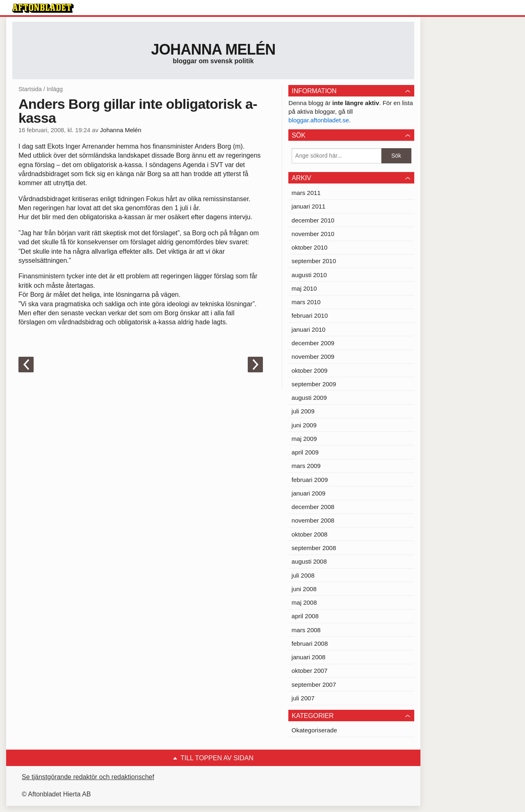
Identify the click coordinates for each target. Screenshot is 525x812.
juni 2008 (304, 589)
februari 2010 (310, 315)
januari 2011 (309, 206)
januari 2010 (309, 329)
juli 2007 (303, 698)
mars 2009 (306, 466)
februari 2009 (310, 480)
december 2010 (313, 220)
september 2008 (314, 548)
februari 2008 (310, 643)
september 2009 (314, 384)
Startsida (30, 89)
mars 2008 (306, 630)
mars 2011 (306, 193)
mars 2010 (306, 302)
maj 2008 (304, 602)
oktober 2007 (310, 671)
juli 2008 (303, 575)
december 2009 (313, 343)
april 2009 (305, 452)
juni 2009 (304, 425)
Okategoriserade (314, 730)
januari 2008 (309, 657)
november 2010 (313, 234)
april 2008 (305, 616)
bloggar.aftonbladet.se (319, 120)
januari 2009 (309, 493)
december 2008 (313, 507)
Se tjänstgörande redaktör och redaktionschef (88, 777)
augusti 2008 (309, 561)
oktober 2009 (310, 370)
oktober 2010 (310, 247)
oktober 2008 (310, 534)
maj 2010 (304, 288)
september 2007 (314, 685)
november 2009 (313, 357)
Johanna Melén (213, 49)
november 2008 (313, 520)
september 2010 (314, 261)
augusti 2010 (309, 275)
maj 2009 (304, 439)
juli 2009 (303, 411)
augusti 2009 (309, 398)
